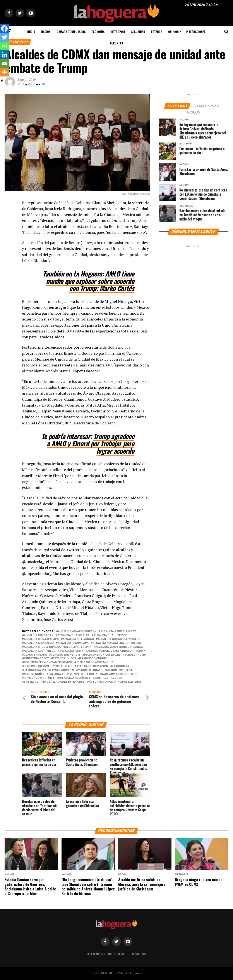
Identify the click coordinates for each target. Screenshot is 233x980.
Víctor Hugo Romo (102, 682)
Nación (46, 31)
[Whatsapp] (4, 46)
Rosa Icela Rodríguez (74, 678)
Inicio (31, 31)
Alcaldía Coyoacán (39, 635)
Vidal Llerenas (131, 682)
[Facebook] (4, 29)
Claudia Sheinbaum (65, 655)
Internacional (196, 31)
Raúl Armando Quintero (119, 674)
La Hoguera (32, 84)
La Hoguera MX (35, 670)
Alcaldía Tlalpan (78, 647)
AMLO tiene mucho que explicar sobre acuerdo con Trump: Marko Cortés (90, 281)
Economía (98, 31)
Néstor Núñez (34, 674)
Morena (127, 670)
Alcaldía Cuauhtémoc (110, 635)
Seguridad (138, 31)
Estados (157, 31)
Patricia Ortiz (87, 674)
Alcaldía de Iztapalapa (41, 639)
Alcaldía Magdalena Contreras (117, 643)
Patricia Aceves (60, 674)
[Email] (4, 63)
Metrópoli (118, 31)
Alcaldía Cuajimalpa (73, 635)
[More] (4, 72)
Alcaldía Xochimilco (40, 651)
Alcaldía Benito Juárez (118, 632)
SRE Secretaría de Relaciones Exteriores (54, 682)
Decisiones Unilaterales (102, 655)
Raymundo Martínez (39, 678)
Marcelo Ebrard (90, 670)
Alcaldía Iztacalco (39, 643)
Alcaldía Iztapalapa (73, 643)
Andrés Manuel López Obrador (110, 651)
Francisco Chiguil (94, 659)
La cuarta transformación (87, 666)
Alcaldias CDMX (71, 651)
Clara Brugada (35, 655)
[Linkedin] (4, 55)
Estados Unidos (64, 659)
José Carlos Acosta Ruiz (95, 662)
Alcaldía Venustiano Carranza (119, 647)
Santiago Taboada (108, 678)
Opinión (173, 31)
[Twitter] (4, 37)
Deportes (116, 43)
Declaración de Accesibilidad (106, 954)
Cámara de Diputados (71, 31)
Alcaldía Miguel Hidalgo (42, 647)
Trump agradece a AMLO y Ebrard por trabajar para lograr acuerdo (90, 443)
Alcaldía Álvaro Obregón (77, 632)
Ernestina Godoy (36, 659)
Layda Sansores (62, 670)
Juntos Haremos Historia (43, 666)
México (112, 670)
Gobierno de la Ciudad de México (48, 662)
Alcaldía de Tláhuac (78, 639)
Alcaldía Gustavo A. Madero (119, 639)
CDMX (141, 651)
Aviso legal (139, 954)
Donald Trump (135, 655)
